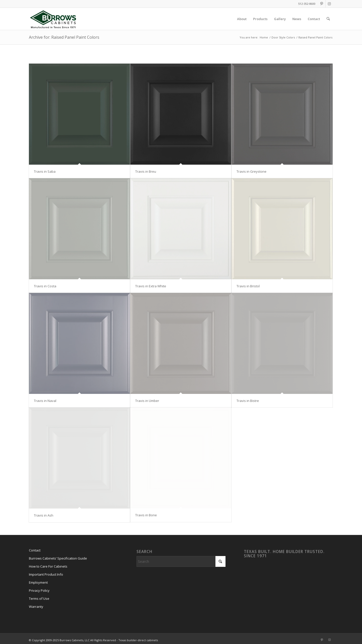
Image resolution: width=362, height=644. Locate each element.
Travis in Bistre (248, 401)
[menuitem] (242, 19)
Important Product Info (46, 574)
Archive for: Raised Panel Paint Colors (64, 37)
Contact (35, 550)
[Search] (328, 19)
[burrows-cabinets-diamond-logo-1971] (53, 19)
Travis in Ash (44, 515)
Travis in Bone (146, 515)
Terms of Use (39, 599)
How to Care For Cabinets (48, 566)
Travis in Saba (45, 171)
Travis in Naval (45, 401)
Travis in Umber (147, 401)
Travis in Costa (45, 286)
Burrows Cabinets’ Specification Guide (58, 558)
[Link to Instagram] (329, 4)
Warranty (36, 607)
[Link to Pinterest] (322, 4)
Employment (38, 582)
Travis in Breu (146, 171)
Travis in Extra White (151, 286)
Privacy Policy (39, 590)
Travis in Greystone (252, 171)
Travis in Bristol (248, 286)
